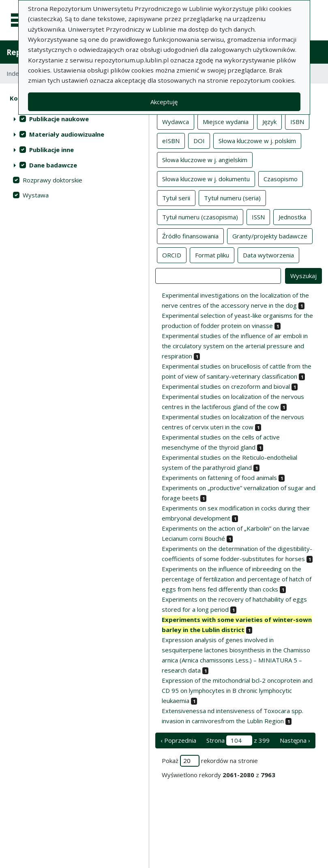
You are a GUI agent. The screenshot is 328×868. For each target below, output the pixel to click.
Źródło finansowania (190, 236)
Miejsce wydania (226, 121)
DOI (199, 140)
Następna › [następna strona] (295, 740)
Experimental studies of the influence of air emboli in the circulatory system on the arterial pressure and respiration (235, 346)
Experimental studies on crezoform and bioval (226, 386)
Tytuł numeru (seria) (232, 197)
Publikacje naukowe (59, 119)
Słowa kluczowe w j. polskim (257, 140)
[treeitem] (74, 119)
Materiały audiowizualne (67, 134)
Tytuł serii (176, 197)
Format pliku (212, 255)
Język (269, 121)
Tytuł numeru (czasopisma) (200, 216)
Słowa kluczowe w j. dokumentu (206, 178)
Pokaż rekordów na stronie (210, 761)
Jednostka (292, 216)
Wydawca (176, 121)
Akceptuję (164, 102)
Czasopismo (281, 178)
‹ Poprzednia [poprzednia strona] (178, 740)
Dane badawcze (53, 165)
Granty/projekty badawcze (270, 236)
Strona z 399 (238, 740)
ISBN (297, 121)
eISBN (171, 140)
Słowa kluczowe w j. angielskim (205, 159)
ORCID (172, 255)
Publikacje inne (51, 150)
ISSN (258, 216)
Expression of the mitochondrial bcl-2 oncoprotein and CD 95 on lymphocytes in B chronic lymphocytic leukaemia (237, 690)
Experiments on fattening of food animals (219, 478)
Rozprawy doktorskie (53, 180)
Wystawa (36, 195)
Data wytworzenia (268, 255)
